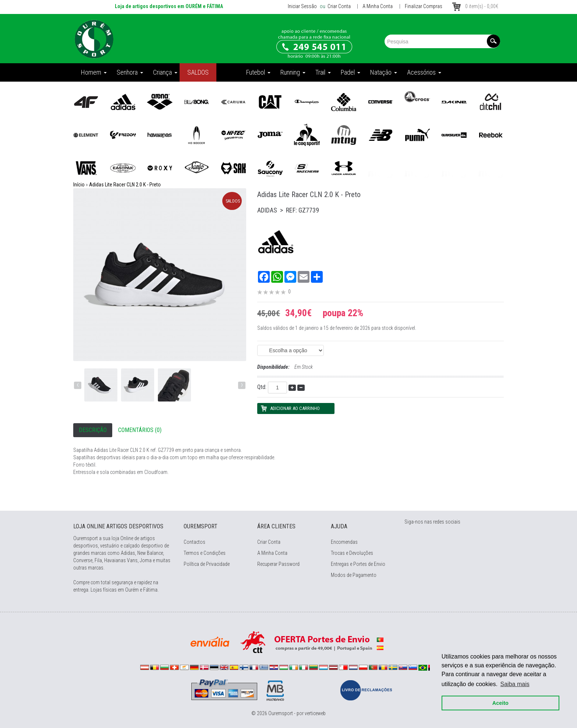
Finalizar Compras (424, 6)
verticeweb (315, 713)
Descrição (93, 430)
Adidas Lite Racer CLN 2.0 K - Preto (125, 185)
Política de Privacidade (207, 564)
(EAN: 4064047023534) (291, 350)
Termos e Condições (205, 553)
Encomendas (344, 542)
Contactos (194, 542)
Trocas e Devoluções (352, 553)
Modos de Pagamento (354, 575)
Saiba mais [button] (515, 684)
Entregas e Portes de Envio (358, 564)
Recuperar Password (278, 564)
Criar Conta (339, 6)
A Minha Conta (378, 6)
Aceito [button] (500, 703)
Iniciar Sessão (302, 6)
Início (79, 185)
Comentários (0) (140, 430)
